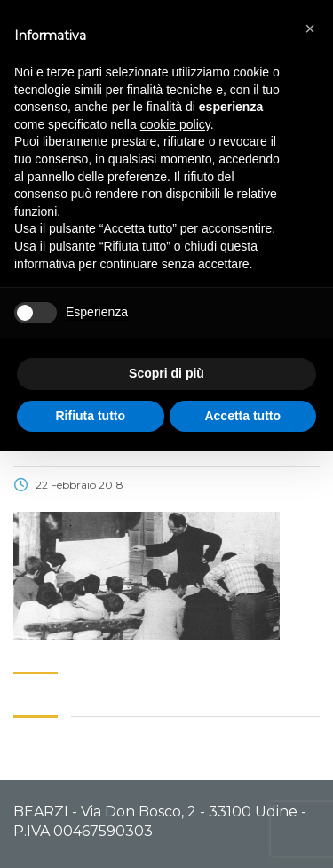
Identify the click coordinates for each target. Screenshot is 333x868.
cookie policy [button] (175, 124)
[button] (310, 28)
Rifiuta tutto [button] (90, 416)
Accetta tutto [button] (242, 416)
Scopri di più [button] (166, 373)
